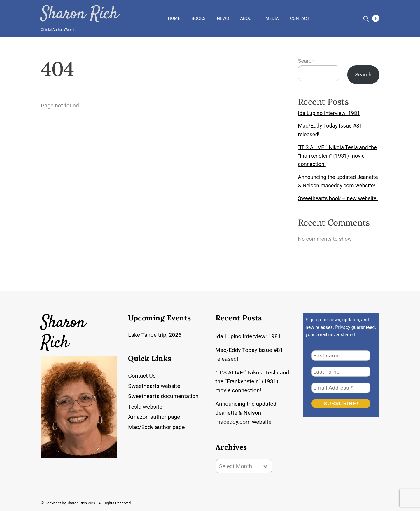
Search (306, 61)
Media (272, 18)
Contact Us (142, 376)
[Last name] (341, 372)
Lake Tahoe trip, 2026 (155, 335)
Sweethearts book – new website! (338, 198)
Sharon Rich (79, 14)
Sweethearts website (154, 386)
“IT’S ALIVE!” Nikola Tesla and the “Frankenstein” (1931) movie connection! (337, 156)
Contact (300, 18)
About (247, 18)
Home (174, 18)
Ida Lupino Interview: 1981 (329, 113)
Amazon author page (154, 417)
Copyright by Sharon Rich (66, 503)
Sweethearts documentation (163, 396)
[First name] (341, 356)
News (223, 18)
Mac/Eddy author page (156, 427)
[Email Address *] (341, 388)
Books (198, 18)
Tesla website (145, 407)
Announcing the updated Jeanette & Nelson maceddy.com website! (246, 413)
